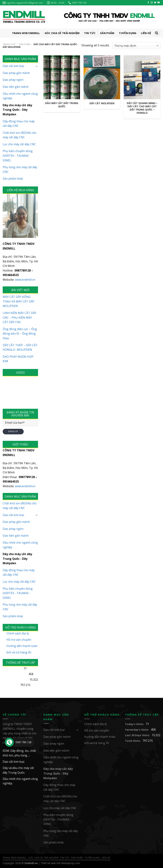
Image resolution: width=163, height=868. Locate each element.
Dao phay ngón (13, 80)
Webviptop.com (71, 863)
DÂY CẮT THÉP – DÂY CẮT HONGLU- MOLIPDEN (20, 347)
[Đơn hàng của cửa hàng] (136, 46)
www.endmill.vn (25, 280)
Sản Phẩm (107, 33)
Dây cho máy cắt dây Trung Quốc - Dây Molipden (17, 110)
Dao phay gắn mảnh (16, 73)
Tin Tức (90, 33)
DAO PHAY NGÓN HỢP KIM (18, 359)
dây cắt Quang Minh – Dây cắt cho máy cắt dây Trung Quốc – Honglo (142, 108)
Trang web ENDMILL (26, 33)
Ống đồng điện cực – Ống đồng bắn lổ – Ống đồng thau (20, 334)
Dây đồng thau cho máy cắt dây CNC (19, 124)
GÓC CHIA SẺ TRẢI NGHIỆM (62, 33)
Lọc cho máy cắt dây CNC (19, 144)
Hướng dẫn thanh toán (22, 646)
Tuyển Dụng (128, 33)
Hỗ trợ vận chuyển (19, 640)
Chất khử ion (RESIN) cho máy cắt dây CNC (20, 135)
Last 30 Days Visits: (15, 680)
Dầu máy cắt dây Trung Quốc (62, 105)
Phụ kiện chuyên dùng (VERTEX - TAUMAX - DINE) (18, 156)
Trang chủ (9, 44)
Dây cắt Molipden (102, 103)
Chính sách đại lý (18, 633)
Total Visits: (11, 685)
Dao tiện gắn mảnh (16, 87)
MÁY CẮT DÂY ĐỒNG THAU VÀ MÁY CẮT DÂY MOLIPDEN (19, 301)
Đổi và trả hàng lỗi (19, 652)
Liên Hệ (146, 33)
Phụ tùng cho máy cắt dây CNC (20, 169)
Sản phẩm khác (13, 179)
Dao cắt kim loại (13, 66)
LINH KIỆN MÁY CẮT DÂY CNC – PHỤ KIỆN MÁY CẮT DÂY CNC (20, 317)
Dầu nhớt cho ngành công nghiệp (20, 96)
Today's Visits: (12, 669)
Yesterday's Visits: (15, 674)
